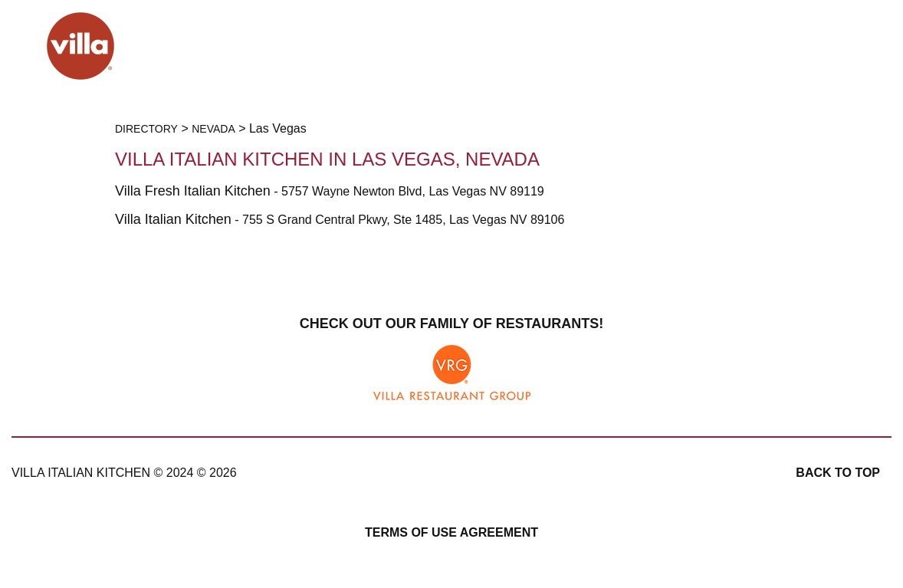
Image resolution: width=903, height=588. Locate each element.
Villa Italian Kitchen (173, 219)
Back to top (838, 473)
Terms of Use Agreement (451, 532)
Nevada (213, 129)
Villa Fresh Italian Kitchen (193, 191)
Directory (146, 129)
